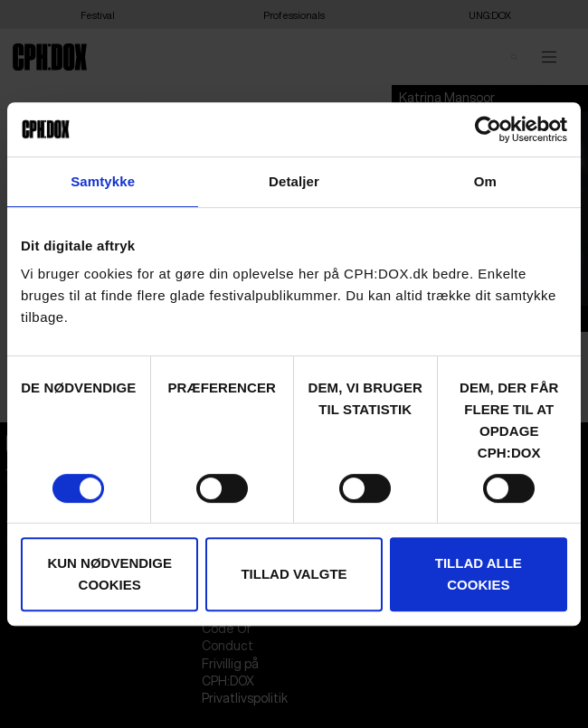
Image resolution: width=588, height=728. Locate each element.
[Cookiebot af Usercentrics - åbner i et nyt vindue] (488, 129)
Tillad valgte (294, 574)
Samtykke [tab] (103, 181)
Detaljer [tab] (294, 181)
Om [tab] (485, 181)
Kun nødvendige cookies (109, 574)
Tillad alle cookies (479, 574)
